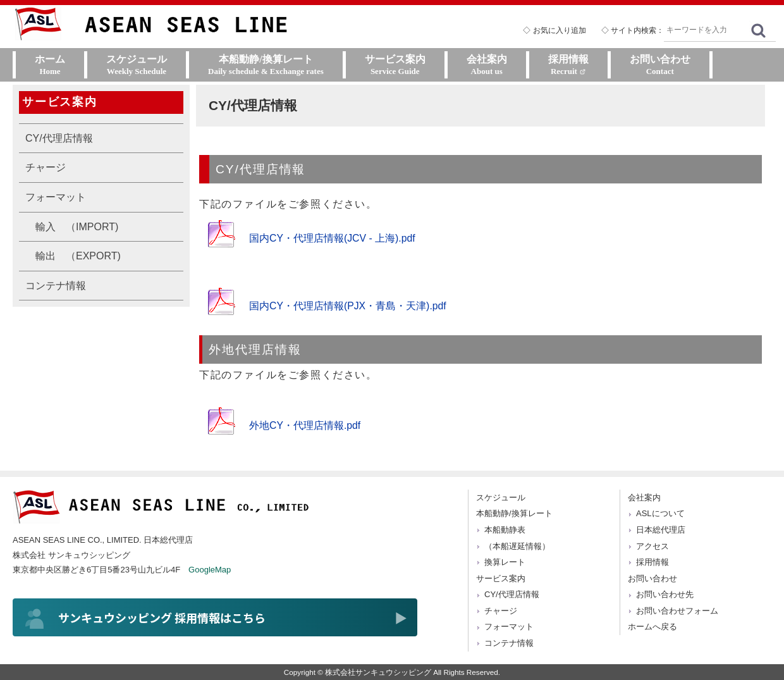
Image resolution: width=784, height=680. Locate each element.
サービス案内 (501, 578)
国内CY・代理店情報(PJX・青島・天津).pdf (348, 306)
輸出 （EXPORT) (78, 256)
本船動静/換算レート (514, 513)
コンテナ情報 (56, 286)
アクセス (652, 546)
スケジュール (501, 498)
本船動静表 (505, 530)
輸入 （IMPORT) (77, 227)
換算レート (505, 562)
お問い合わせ (652, 578)
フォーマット (56, 197)
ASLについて (660, 513)
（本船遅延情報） (517, 546)
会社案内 (644, 498)
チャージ (46, 167)
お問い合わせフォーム (677, 611)
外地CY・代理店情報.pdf (305, 425)
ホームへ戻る (652, 627)
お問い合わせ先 (665, 594)
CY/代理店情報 (59, 138)
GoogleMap (210, 570)
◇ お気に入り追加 (554, 30)
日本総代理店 (661, 530)
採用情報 (652, 562)
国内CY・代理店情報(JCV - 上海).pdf (333, 238)
